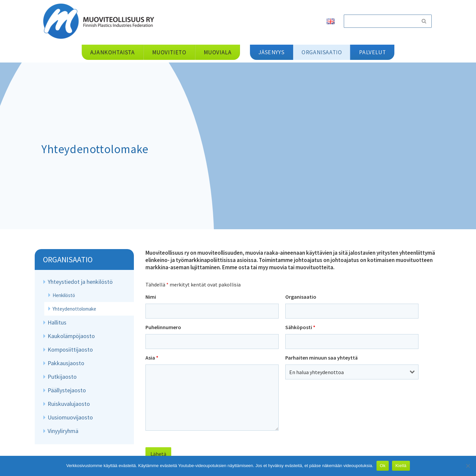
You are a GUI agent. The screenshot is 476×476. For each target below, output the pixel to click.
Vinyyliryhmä (63, 431)
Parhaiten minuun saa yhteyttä (321, 358)
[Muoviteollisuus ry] (101, 21)
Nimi (151, 297)
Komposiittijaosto (70, 349)
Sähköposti (300, 327)
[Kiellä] (468, 466)
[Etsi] (380, 21)
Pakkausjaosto (66, 363)
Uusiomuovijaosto (70, 417)
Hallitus (57, 322)
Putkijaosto (62, 377)
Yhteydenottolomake (74, 309)
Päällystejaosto (67, 390)
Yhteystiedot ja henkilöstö (80, 282)
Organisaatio (68, 260)
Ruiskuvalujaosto (69, 404)
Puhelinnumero (163, 327)
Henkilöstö (64, 295)
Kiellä (401, 466)
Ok (383, 466)
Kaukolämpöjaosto (71, 336)
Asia (152, 358)
